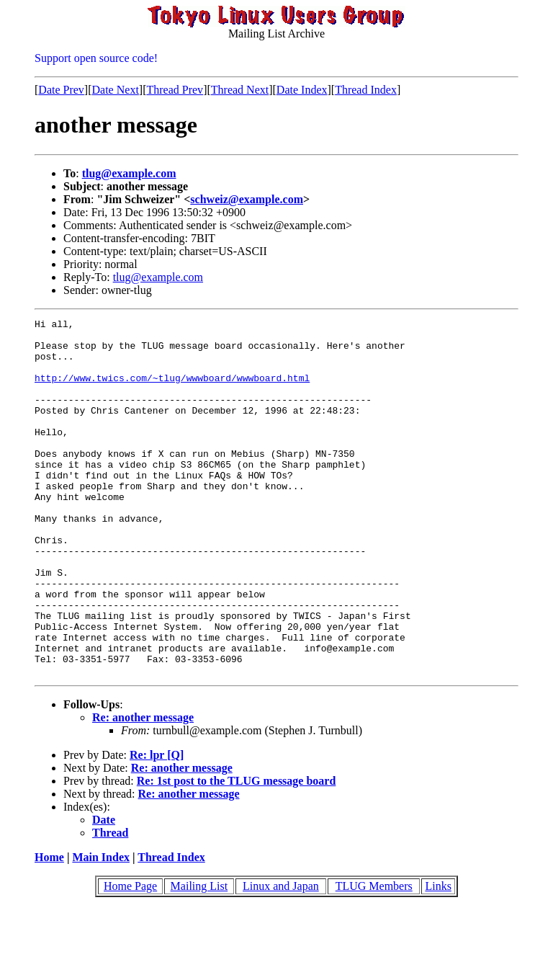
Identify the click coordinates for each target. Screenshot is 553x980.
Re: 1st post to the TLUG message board (237, 852)
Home (49, 928)
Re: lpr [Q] (157, 826)
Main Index (101, 928)
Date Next (116, 90)
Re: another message (143, 789)
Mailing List (199, 957)
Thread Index (366, 90)
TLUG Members (374, 957)
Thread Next (240, 90)
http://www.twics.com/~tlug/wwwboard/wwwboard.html (172, 391)
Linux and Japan (281, 957)
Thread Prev (175, 90)
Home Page (130, 957)
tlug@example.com (129, 173)
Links (438, 957)
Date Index (302, 90)
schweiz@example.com (247, 199)
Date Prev (61, 90)
